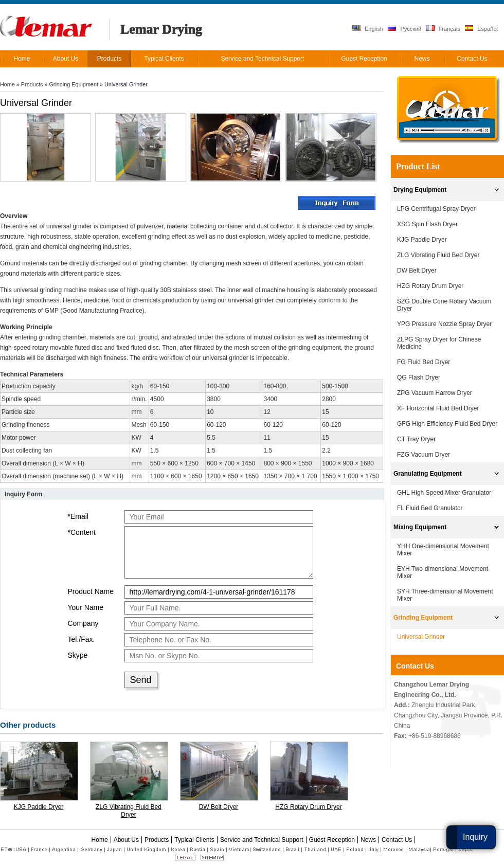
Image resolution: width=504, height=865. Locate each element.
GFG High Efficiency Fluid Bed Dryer (447, 424)
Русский (404, 29)
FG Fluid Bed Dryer (424, 362)
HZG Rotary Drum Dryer (308, 807)
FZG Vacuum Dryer (424, 455)
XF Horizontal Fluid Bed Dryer (438, 408)
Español (481, 29)
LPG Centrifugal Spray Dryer (436, 209)
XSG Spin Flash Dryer (427, 224)
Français (443, 29)
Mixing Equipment (420, 527)
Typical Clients (194, 840)
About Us (126, 840)
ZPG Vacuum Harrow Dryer (435, 393)
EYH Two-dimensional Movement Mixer (443, 572)
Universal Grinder (421, 637)
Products (32, 84)
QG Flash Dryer (419, 377)
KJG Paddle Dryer (39, 807)
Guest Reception (332, 840)
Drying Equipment (420, 190)
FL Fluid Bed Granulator (430, 508)
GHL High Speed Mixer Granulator (444, 493)
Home (7, 84)
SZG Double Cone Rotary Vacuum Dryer (444, 305)
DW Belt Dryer (219, 807)
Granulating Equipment (428, 474)
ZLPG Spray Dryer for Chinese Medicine (439, 343)
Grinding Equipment (73, 84)
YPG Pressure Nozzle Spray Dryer (444, 324)
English (368, 29)
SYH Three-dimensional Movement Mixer (445, 595)
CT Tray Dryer (416, 439)
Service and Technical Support (262, 840)
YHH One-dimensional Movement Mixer (443, 550)
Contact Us (415, 666)
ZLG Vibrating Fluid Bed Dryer (129, 811)
